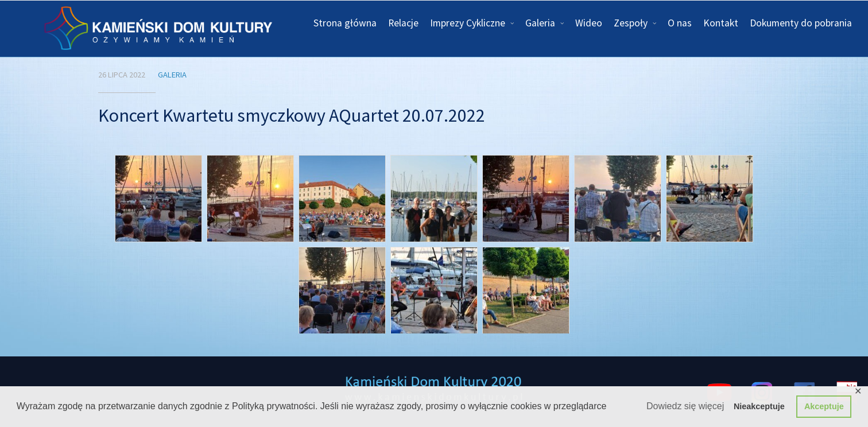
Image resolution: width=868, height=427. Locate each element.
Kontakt (721, 23)
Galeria (540, 23)
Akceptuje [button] (824, 406)
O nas (680, 23)
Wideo (589, 23)
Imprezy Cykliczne (468, 23)
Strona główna (345, 23)
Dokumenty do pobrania (801, 23)
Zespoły (631, 23)
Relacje (403, 23)
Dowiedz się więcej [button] (685, 406)
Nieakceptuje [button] (759, 406)
